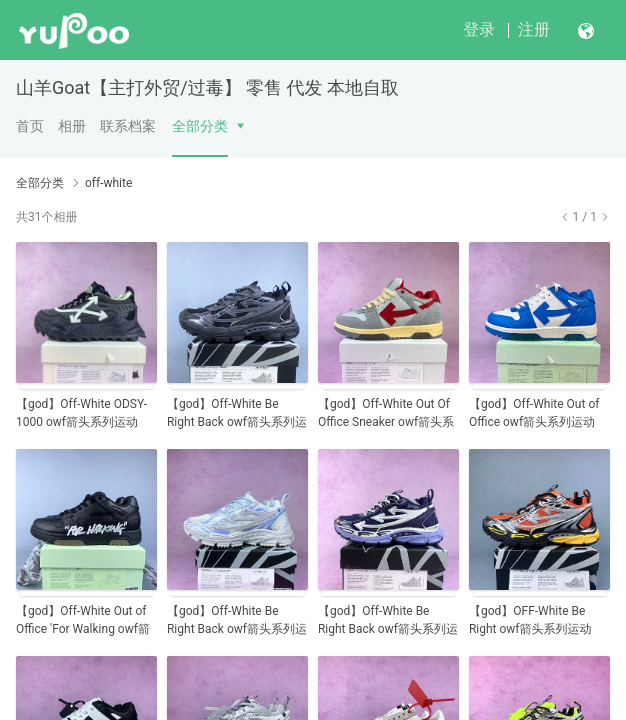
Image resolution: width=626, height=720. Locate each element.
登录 (479, 29)
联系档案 (128, 126)
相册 (72, 126)
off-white (108, 183)
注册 (534, 29)
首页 (30, 126)
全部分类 (200, 126)
